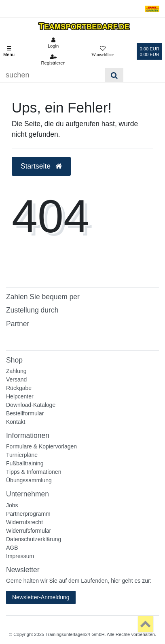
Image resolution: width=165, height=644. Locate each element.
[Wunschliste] (103, 51)
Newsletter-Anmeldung (41, 597)
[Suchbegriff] (53, 75)
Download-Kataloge (31, 405)
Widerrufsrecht (24, 522)
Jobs (12, 505)
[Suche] (114, 75)
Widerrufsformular (29, 531)
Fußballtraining (25, 463)
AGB (12, 548)
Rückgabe (19, 388)
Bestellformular (25, 413)
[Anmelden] (53, 43)
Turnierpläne (22, 455)
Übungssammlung (29, 480)
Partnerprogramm (28, 514)
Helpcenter (20, 396)
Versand (16, 379)
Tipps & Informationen (34, 472)
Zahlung (16, 371)
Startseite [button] (41, 166)
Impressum (20, 556)
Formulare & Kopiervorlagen (41, 446)
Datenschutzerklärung (34, 539)
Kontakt (16, 422)
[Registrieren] (53, 60)
